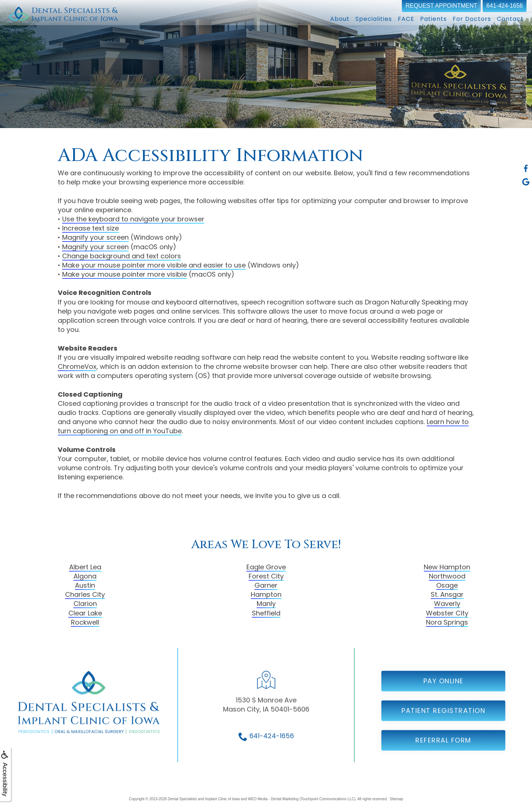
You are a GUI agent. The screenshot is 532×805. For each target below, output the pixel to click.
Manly (266, 604)
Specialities (374, 19)
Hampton (266, 594)
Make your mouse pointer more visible (124, 274)
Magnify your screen (95, 237)
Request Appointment (441, 6)
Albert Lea (85, 567)
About (340, 19)
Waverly (447, 604)
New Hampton (447, 567)
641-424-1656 (505, 6)
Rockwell (85, 622)
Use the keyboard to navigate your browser (133, 219)
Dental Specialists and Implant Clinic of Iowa (204, 799)
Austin (85, 585)
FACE (406, 19)
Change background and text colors (122, 256)
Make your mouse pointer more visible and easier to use (154, 265)
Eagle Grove (266, 567)
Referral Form (443, 761)
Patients (433, 19)
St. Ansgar (447, 594)
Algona (85, 576)
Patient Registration (443, 731)
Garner (266, 585)
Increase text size (90, 228)
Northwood (447, 576)
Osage (447, 585)
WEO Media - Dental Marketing (273, 799)
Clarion (85, 604)
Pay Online (444, 702)
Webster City (447, 613)
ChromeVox (77, 366)
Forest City (266, 576)
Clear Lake (85, 613)
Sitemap (397, 799)
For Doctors (472, 19)
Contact (510, 19)
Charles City (85, 594)
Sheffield (266, 613)
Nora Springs (447, 622)
